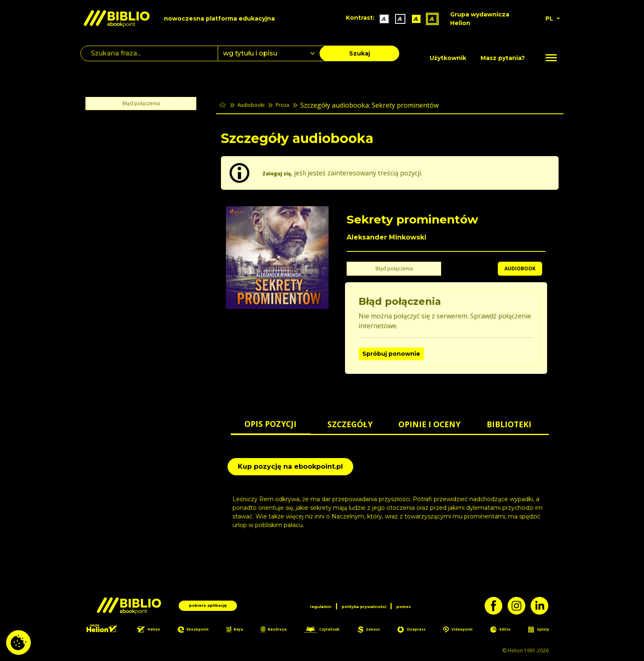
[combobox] (274, 53)
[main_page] (224, 105)
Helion (155, 630)
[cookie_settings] (18, 643)
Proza (295, 105)
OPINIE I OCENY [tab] (429, 424)
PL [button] (550, 18)
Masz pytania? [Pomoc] (503, 58)
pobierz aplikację (208, 605)
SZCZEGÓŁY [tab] (350, 424)
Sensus (375, 630)
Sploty (544, 630)
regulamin (305, 605)
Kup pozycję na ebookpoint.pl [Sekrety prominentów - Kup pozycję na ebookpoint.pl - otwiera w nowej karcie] (290, 466)
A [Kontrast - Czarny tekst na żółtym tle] (413, 19)
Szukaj (360, 53)
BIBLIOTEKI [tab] (509, 424)
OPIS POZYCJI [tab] (270, 424)
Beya (241, 630)
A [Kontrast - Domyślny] (381, 19)
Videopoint (465, 630)
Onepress (418, 630)
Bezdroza (278, 630)
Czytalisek (328, 630)
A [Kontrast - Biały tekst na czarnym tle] (397, 19)
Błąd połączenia (141, 104)
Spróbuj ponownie (391, 354)
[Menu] (551, 58)
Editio (508, 630)
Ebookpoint (200, 630)
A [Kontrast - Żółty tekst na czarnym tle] (429, 19)
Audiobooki (258, 105)
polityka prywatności (366, 605)
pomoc (421, 605)
